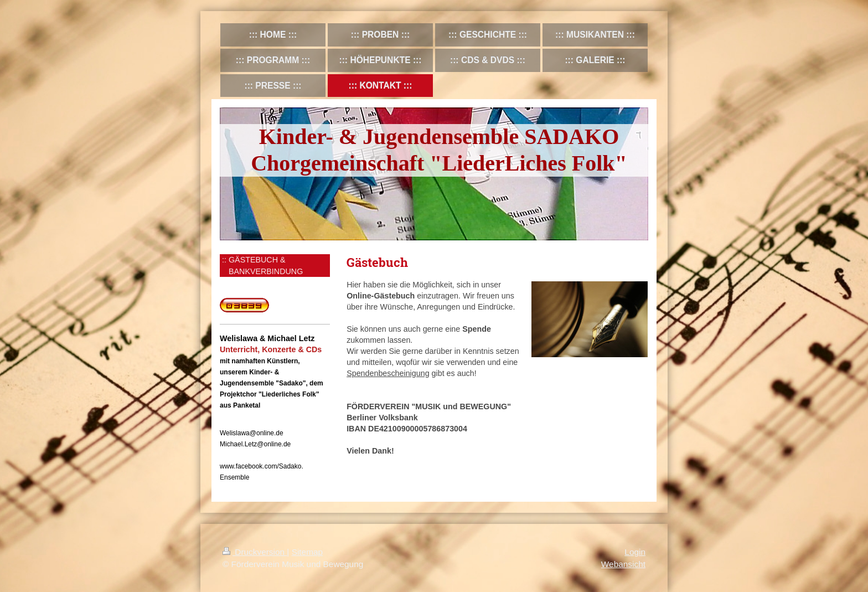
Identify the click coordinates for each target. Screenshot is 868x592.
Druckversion (255, 552)
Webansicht (623, 564)
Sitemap (307, 552)
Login (635, 552)
